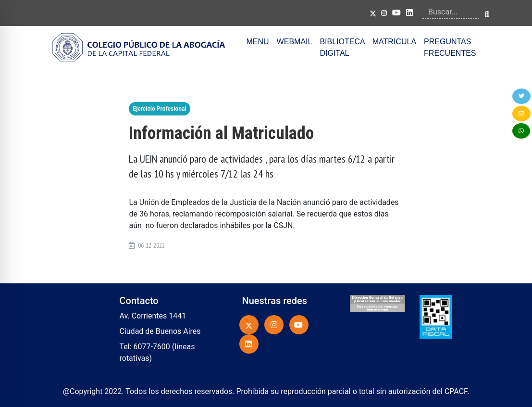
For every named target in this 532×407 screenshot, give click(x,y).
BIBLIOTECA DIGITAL (342, 47)
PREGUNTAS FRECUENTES (450, 47)
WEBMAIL (295, 42)
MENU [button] (258, 42)
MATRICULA (394, 42)
